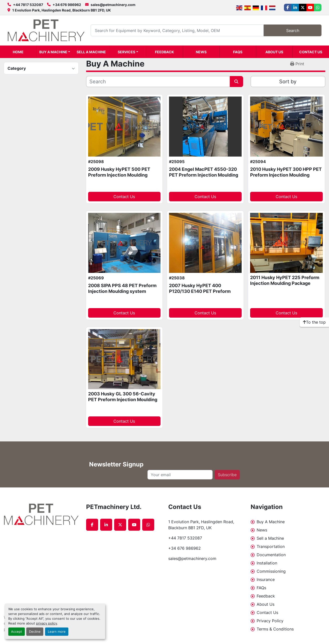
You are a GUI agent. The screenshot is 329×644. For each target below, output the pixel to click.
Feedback (164, 52)
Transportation (271, 546)
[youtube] (310, 8)
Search (293, 31)
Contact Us (311, 52)
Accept (17, 632)
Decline (35, 632)
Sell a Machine (91, 52)
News (201, 52)
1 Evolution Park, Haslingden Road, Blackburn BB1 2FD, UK (62, 10)
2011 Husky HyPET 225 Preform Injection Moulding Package (285, 280)
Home (18, 52)
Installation (267, 563)
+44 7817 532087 (28, 5)
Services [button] (126, 52)
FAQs (238, 52)
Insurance (266, 579)
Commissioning (271, 571)
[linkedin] (295, 8)
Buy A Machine (53, 52)
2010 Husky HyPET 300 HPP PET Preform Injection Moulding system (286, 175)
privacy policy (47, 623)
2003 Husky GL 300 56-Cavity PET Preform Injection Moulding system (123, 399)
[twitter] (303, 8)
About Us (274, 52)
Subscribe (227, 475)
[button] (55, 52)
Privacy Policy (270, 621)
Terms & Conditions (275, 629)
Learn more (57, 632)
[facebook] (288, 8)
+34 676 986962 (67, 5)
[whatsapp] (318, 8)
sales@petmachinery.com (113, 5)
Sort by (288, 82)
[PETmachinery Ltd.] (41, 514)
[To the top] (314, 322)
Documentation (271, 555)
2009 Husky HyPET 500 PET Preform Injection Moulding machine (119, 175)
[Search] (177, 30)
